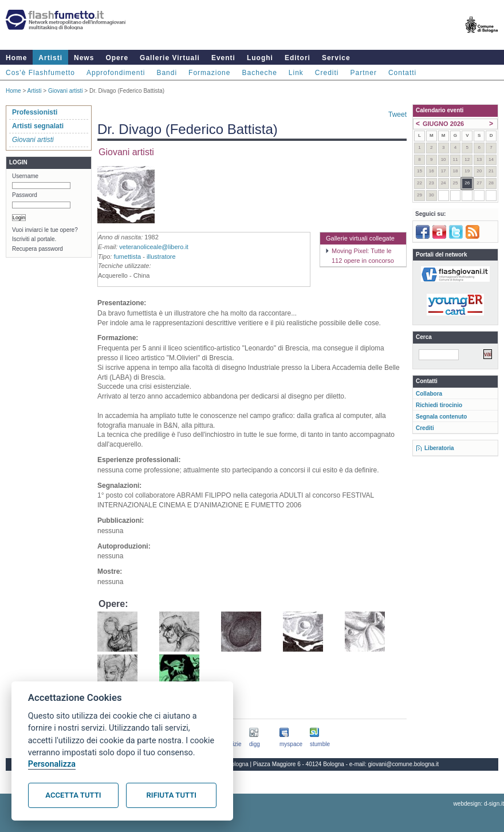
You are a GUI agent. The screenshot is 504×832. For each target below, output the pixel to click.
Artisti (50, 58)
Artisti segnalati (38, 126)
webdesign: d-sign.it (479, 804)
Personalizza (52, 764)
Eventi (223, 58)
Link (296, 73)
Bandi (167, 73)
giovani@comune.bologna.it (404, 764)
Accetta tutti (73, 795)
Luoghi (260, 58)
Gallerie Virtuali (170, 58)
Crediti (327, 73)
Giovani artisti (66, 91)
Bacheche (259, 73)
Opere (117, 58)
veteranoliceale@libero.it (154, 247)
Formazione (209, 73)
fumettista (127, 257)
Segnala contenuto (441, 417)
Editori (298, 58)
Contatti (402, 73)
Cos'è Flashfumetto (40, 73)
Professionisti (35, 112)
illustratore (161, 257)
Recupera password (38, 249)
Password (25, 195)
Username (25, 176)
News (84, 58)
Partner (364, 73)
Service (336, 58)
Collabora (429, 394)
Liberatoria (439, 448)
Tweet (397, 115)
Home (16, 58)
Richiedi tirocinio (439, 405)
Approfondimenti (116, 73)
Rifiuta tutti (172, 795)
